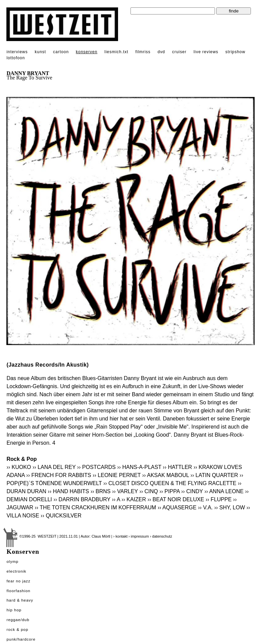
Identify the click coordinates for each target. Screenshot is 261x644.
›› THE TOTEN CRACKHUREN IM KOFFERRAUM (95, 507)
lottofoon (16, 58)
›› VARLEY (125, 491)
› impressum (139, 536)
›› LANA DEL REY (54, 467)
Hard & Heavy (20, 600)
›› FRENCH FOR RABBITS (59, 475)
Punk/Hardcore (21, 639)
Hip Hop (14, 610)
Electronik (16, 571)
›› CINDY (192, 491)
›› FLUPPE (218, 499)
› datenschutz (161, 536)
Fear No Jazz (18, 581)
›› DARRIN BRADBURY (82, 499)
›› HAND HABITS (68, 491)
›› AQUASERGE (177, 507)
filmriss (143, 52)
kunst (40, 52)
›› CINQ (148, 491)
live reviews (206, 52)
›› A (116, 499)
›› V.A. (206, 507)
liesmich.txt (117, 52)
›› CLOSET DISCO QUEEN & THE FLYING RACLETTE (170, 483)
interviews (17, 52)
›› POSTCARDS (96, 467)
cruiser (179, 52)
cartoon (61, 52)
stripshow (235, 52)
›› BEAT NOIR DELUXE (176, 499)
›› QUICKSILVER (61, 516)
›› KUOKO (19, 467)
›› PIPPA (170, 491)
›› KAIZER (134, 499)
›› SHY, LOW (230, 507)
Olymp (12, 562)
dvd (161, 52)
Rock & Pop (17, 630)
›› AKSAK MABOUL (166, 475)
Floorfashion (18, 591)
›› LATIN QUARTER (214, 475)
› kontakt (120, 536)
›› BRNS (101, 491)
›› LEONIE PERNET (117, 475)
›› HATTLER (177, 467)
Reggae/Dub (18, 620)
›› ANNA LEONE (224, 491)
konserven (87, 52)
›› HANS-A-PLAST (139, 467)
